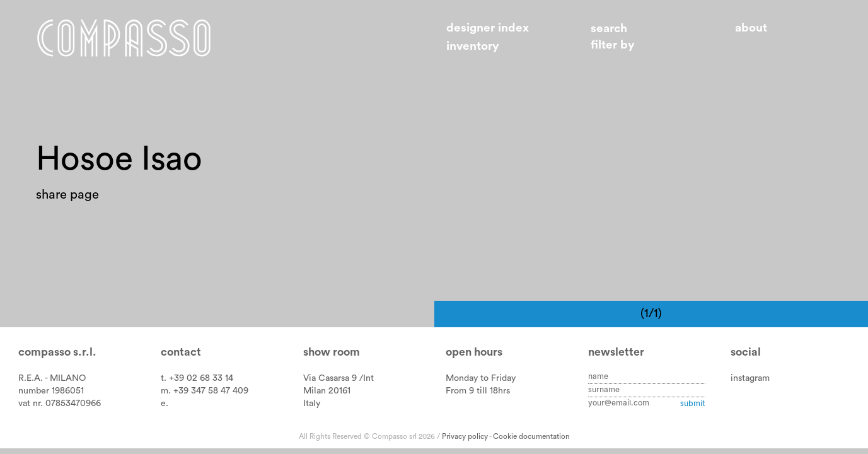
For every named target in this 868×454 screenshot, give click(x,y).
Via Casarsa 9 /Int (339, 378)
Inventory (473, 46)
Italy (312, 403)
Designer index (488, 28)
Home (124, 38)
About (751, 28)
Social (746, 352)
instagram (750, 378)
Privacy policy (465, 436)
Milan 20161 (327, 391)
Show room (332, 352)
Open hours (474, 352)
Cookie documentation (531, 436)
